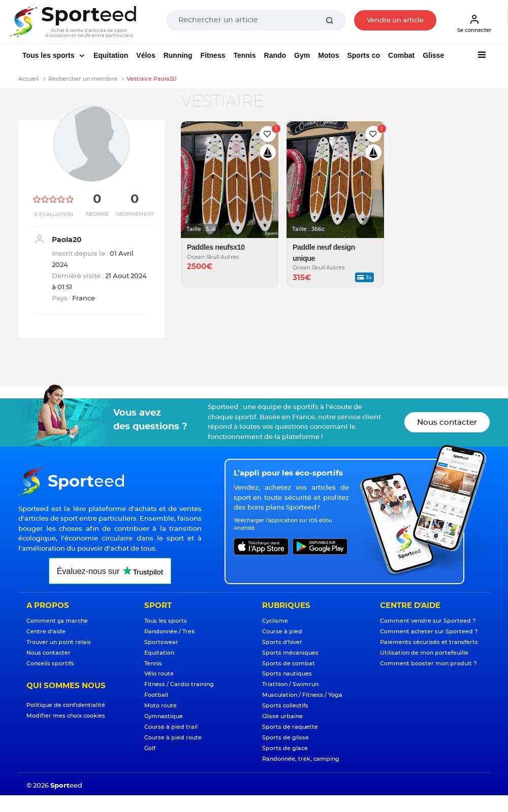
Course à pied (282, 632)
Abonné (97, 214)
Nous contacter (447, 422)
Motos (328, 55)
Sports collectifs (285, 706)
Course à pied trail (171, 727)
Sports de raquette (290, 727)
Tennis (244, 55)
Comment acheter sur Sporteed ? (429, 632)
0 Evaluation (54, 215)
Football (156, 695)
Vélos (146, 55)
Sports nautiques (287, 674)
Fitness (213, 55)
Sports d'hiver (282, 642)
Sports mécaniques (290, 653)
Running (178, 55)
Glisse (433, 55)
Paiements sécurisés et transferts (429, 642)
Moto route (161, 706)
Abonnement (135, 214)
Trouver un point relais (59, 642)
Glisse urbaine (282, 716)
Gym (302, 55)
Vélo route (159, 674)
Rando (275, 55)
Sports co (363, 55)
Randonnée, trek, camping (301, 759)
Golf (150, 748)
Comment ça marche (57, 621)
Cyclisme (275, 621)
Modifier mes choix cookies (66, 716)
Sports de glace (285, 748)
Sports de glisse (285, 738)
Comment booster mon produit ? (428, 664)
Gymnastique (164, 716)
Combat (401, 55)
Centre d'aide (46, 632)
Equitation (111, 55)
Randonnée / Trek (170, 632)
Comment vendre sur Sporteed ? (428, 621)
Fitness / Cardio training (179, 684)
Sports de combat (289, 664)
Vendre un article (395, 21)
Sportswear (161, 642)
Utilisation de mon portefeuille (424, 653)
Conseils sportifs (50, 664)
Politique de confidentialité (66, 705)
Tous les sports (49, 55)
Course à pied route (173, 738)
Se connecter (474, 23)
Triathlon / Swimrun (290, 684)
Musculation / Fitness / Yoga (302, 695)
